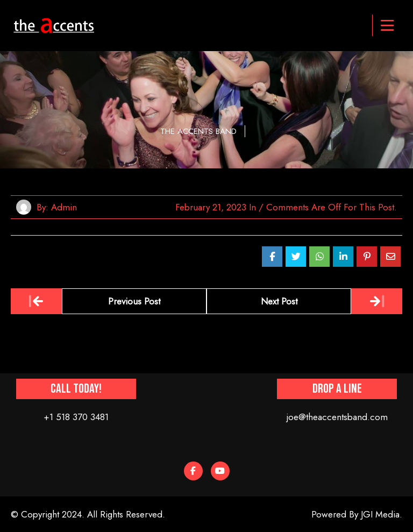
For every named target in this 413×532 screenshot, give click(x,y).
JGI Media (380, 514)
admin (64, 207)
